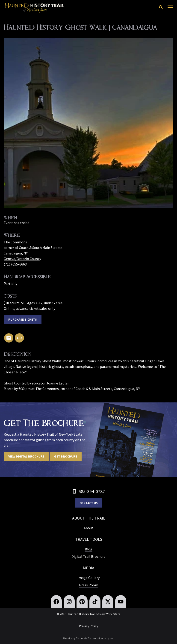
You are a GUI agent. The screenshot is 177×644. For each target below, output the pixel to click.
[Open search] (161, 7)
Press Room (89, 585)
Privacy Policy (89, 626)
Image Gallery (88, 578)
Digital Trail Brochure (88, 556)
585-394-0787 (92, 491)
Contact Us (89, 503)
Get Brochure (66, 456)
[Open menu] (170, 7)
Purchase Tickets (23, 319)
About (88, 528)
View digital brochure (26, 456)
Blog (89, 549)
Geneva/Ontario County (22, 259)
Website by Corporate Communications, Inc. (89, 638)
